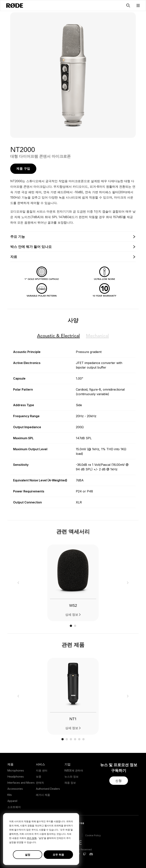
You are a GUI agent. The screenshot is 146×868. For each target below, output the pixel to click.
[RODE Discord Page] (91, 854)
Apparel (12, 801)
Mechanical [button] (97, 336)
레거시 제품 (43, 795)
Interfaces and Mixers (21, 783)
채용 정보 (70, 783)
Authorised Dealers (48, 789)
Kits (10, 795)
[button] (138, 6)
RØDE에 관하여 (74, 770)
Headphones (16, 777)
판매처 (40, 783)
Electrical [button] (58, 336)
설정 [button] (28, 855)
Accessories (15, 789)
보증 (39, 777)
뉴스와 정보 (71, 777)
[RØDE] (15, 6)
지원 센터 (42, 770)
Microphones (16, 770)
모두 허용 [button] (58, 855)
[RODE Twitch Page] (85, 854)
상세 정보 (72, 615)
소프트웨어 (14, 807)
